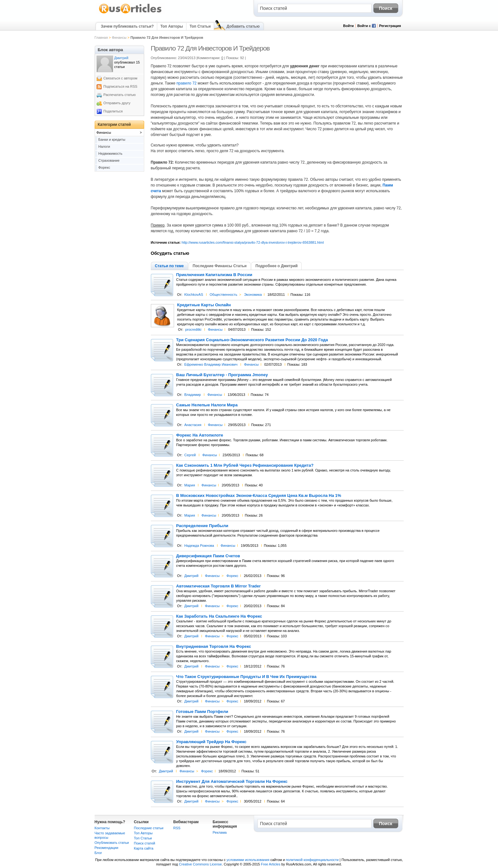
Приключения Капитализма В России (214, 275)
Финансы (119, 37)
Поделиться (113, 111)
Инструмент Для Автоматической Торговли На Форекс (232, 782)
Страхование (109, 160)
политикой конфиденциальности (312, 860)
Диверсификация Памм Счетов (208, 556)
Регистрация (390, 26)
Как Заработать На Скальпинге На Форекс (219, 616)
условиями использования (248, 860)
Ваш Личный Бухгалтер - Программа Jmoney (222, 375)
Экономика (253, 295)
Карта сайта (144, 848)
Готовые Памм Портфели (202, 712)
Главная (101, 37)
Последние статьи (149, 828)
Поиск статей (145, 843)
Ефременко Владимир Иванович (211, 364)
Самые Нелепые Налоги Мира (207, 405)
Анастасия (193, 425)
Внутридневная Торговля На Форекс (214, 647)
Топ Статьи (200, 26)
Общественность (223, 295)
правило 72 (187, 83)
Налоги (104, 146)
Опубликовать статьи (112, 843)
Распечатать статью (120, 95)
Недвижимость (111, 153)
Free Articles (271, 864)
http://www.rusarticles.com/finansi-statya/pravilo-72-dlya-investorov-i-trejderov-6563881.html (253, 242)
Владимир (192, 395)
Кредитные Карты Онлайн (204, 305)
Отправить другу (117, 103)
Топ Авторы (172, 26)
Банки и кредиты (112, 139)
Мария (190, 485)
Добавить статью (243, 26)
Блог (98, 853)
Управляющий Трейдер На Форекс (212, 742)
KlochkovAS (194, 295)
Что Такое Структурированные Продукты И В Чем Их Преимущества (246, 677)
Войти (348, 26)
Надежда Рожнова (199, 546)
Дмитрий (191, 576)
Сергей (190, 455)
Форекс (232, 576)
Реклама (220, 832)
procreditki (193, 329)
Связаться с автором (121, 78)
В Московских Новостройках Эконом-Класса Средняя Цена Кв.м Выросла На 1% (259, 496)
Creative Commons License (200, 864)
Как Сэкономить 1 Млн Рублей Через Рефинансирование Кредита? (245, 465)
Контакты (102, 828)
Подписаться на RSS (121, 86)
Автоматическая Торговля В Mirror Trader (219, 586)
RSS (177, 828)
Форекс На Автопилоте (200, 435)
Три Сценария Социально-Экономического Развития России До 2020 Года (252, 340)
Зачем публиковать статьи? (127, 26)
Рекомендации (107, 848)
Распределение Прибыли (202, 526)
